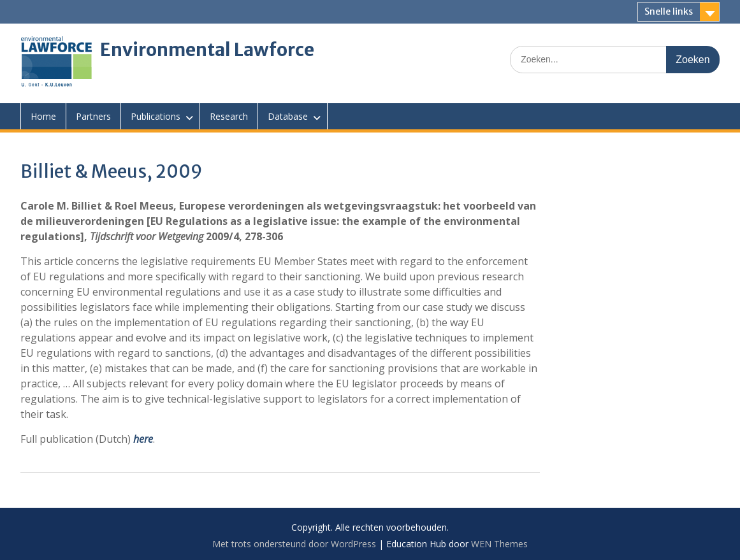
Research (229, 116)
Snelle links (669, 11)
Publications (156, 116)
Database (288, 116)
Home (43, 116)
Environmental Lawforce (207, 50)
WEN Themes (499, 544)
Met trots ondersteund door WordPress (294, 544)
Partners (93, 116)
